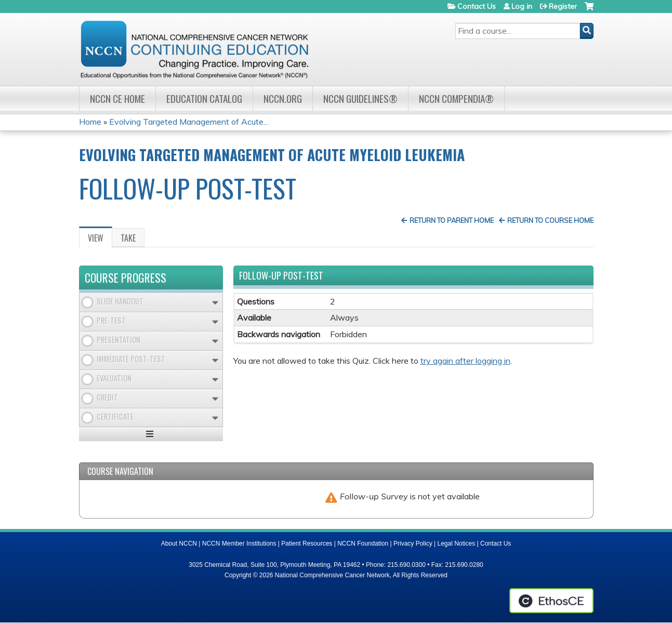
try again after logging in (465, 361)
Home (90, 122)
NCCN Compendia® (456, 98)
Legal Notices (456, 544)
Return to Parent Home (452, 220)
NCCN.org (283, 98)
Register (563, 6)
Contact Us (477, 6)
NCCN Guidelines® (360, 98)
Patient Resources (307, 544)
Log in (522, 6)
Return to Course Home (550, 220)
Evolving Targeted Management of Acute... (189, 122)
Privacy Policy (413, 544)
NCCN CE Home (117, 98)
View (100, 240)
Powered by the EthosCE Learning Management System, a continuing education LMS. (551, 601)
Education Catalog (204, 98)
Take (128, 238)
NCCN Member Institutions (239, 544)
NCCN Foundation (363, 544)
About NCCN (179, 544)
